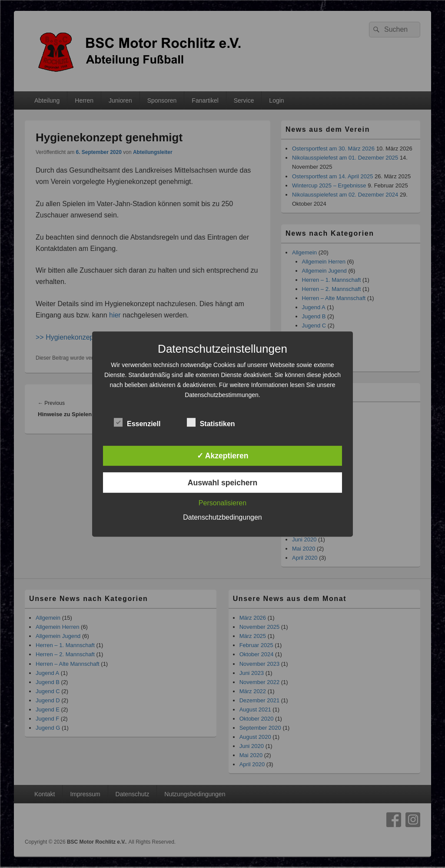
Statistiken (211, 423)
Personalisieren (222, 503)
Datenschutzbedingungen (222, 517)
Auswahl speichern (222, 483)
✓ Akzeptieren (223, 456)
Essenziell (137, 423)
